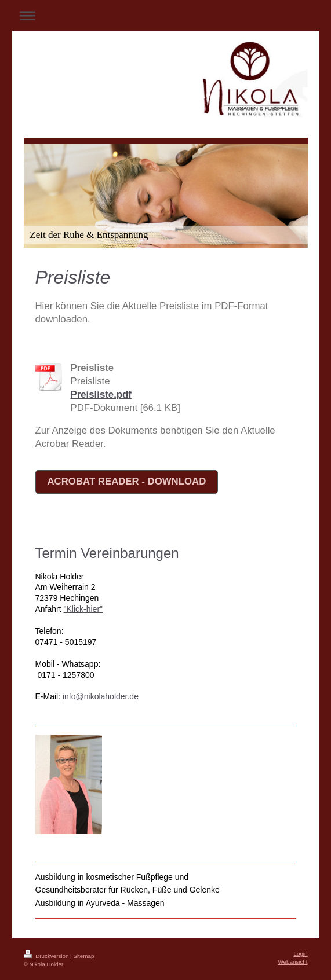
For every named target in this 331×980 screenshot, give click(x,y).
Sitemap (83, 956)
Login (301, 954)
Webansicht (292, 962)
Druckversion (47, 956)
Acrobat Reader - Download (127, 481)
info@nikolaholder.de (101, 696)
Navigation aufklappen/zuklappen (166, 15)
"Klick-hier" (83, 609)
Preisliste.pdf (101, 394)
